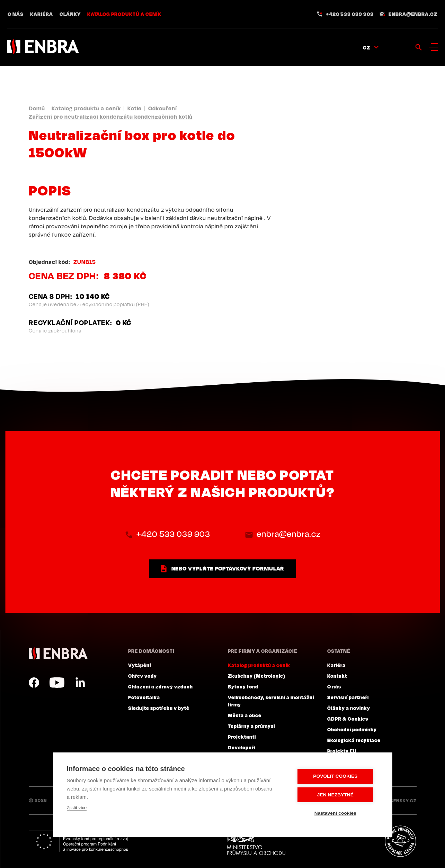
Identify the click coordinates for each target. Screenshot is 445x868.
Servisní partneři (348, 697)
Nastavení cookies (336, 813)
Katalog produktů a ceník (124, 14)
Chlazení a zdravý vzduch (161, 686)
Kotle (135, 108)
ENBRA (58, 654)
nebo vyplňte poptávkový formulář (228, 568)
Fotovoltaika (144, 697)
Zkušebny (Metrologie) (257, 676)
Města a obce (245, 715)
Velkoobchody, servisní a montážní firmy (271, 701)
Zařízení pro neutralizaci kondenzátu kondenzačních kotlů (111, 117)
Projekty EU (342, 751)
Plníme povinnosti (400, 841)
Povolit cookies (337, 776)
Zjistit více (77, 808)
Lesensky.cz (401, 801)
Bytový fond (243, 686)
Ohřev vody (143, 676)
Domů (37, 108)
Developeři (242, 747)
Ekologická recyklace (354, 740)
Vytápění (140, 665)
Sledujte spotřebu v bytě (159, 708)
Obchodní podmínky (352, 729)
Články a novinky (349, 708)
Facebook (34, 683)
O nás (16, 14)
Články (70, 14)
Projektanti (242, 737)
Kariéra (42, 14)
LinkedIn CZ (80, 683)
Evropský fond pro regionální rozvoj (79, 841)
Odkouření (163, 108)
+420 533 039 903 (350, 14)
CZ (367, 47)
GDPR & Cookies (348, 719)
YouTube (57, 683)
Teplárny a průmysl (251, 726)
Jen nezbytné (336, 795)
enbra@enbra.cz (413, 14)
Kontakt (337, 676)
